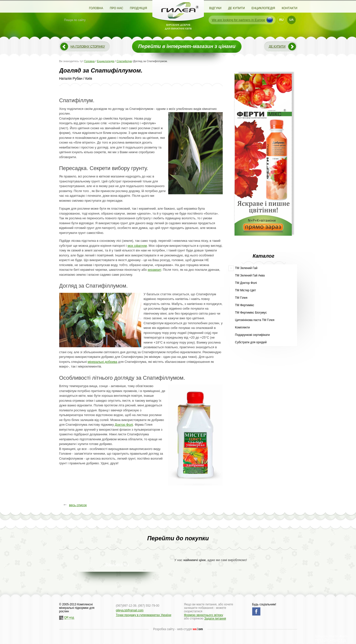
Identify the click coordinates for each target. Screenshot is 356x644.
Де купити (236, 8)
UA (291, 20)
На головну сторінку (88, 47)
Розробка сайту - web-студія (178, 629)
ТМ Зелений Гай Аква (250, 275)
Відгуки (215, 8)
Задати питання (215, 619)
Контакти (289, 8)
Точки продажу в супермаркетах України (144, 615)
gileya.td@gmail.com (130, 610)
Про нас (116, 8)
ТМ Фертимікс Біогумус (251, 313)
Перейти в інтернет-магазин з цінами (187, 46)
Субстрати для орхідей (251, 342)
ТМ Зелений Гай (246, 268)
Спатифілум (124, 61)
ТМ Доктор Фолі (246, 283)
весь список (78, 505)
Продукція (138, 8)
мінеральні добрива (102, 362)
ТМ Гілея (241, 298)
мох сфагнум (137, 246)
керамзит (154, 270)
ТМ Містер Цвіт (246, 290)
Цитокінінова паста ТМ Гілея (255, 320)
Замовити (117, 565)
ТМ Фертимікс (245, 305)
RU (281, 20)
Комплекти (243, 327)
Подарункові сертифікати (252, 335)
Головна (96, 8)
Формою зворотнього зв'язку (204, 615)
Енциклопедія (263, 8)
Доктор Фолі (124, 425)
